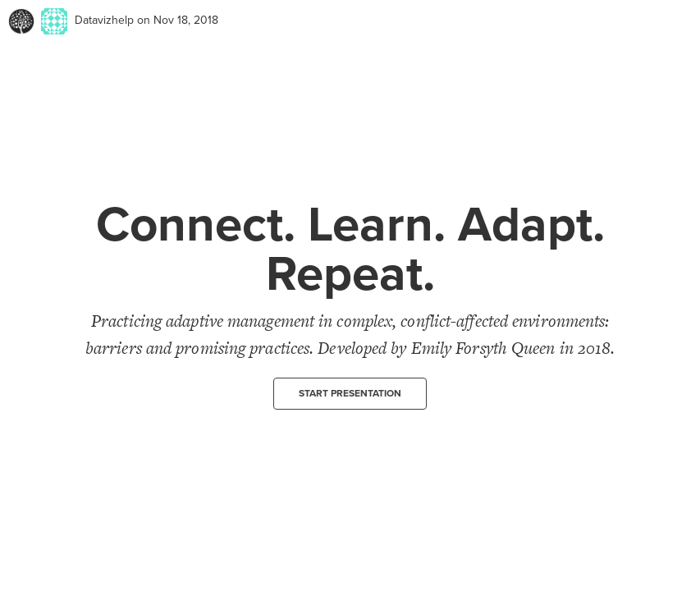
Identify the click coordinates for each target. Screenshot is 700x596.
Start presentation (350, 393)
